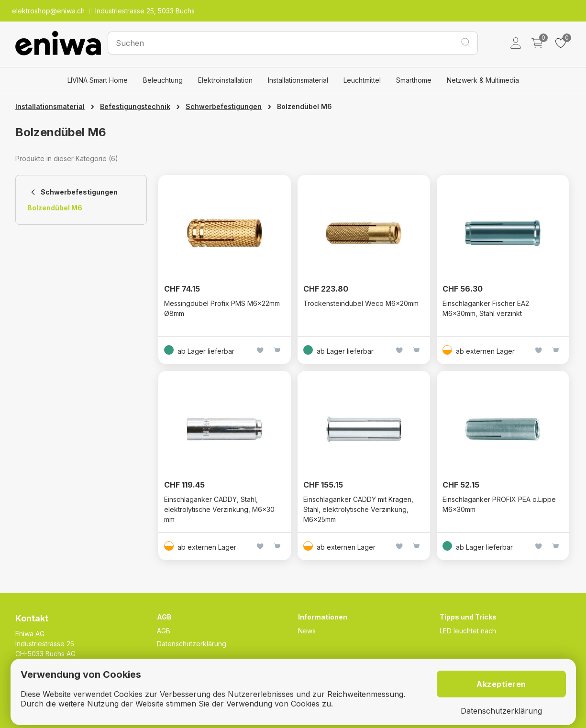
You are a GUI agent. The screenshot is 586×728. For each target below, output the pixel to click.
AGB (164, 631)
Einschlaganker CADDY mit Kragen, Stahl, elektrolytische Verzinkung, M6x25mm (358, 509)
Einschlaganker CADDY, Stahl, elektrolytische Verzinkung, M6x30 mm (219, 509)
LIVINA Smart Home (98, 80)
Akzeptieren (501, 684)
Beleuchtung (163, 80)
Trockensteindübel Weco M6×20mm (361, 303)
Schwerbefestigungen (224, 106)
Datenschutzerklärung (192, 644)
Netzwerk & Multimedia (483, 80)
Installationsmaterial (298, 80)
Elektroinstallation (225, 80)
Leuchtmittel (362, 80)
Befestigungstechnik (135, 106)
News (307, 631)
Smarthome (414, 80)
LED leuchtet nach (468, 631)
